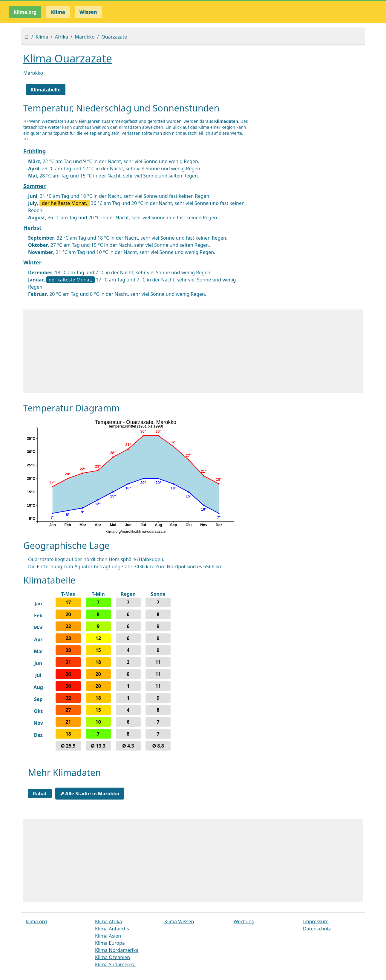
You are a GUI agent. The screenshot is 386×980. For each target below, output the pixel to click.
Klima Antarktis (112, 929)
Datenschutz (317, 929)
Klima (42, 37)
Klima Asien (108, 936)
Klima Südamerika (115, 964)
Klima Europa (110, 943)
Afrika (62, 37)
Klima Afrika (108, 921)
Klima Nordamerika (117, 950)
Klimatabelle (46, 90)
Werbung (244, 921)
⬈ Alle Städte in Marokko (90, 794)
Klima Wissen (179, 921)
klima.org (25, 12)
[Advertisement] (193, 351)
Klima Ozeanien (112, 957)
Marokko (85, 37)
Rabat (40, 794)
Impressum (316, 921)
